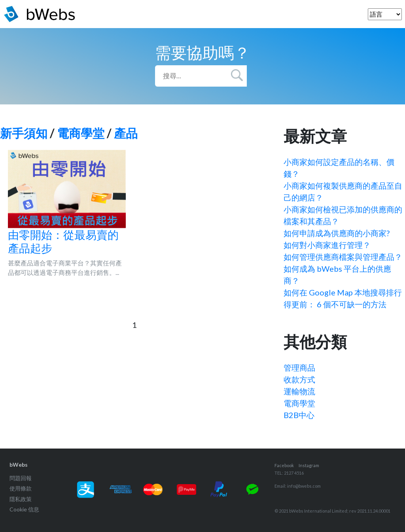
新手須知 (24, 133)
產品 (126, 133)
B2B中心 (299, 415)
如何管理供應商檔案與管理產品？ (343, 257)
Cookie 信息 (24, 509)
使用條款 (21, 488)
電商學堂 (81, 133)
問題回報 (21, 478)
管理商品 (299, 367)
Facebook (284, 465)
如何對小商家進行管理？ (327, 245)
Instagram (309, 465)
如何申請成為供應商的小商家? (337, 233)
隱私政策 (21, 499)
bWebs (19, 465)
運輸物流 (299, 391)
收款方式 (299, 379)
